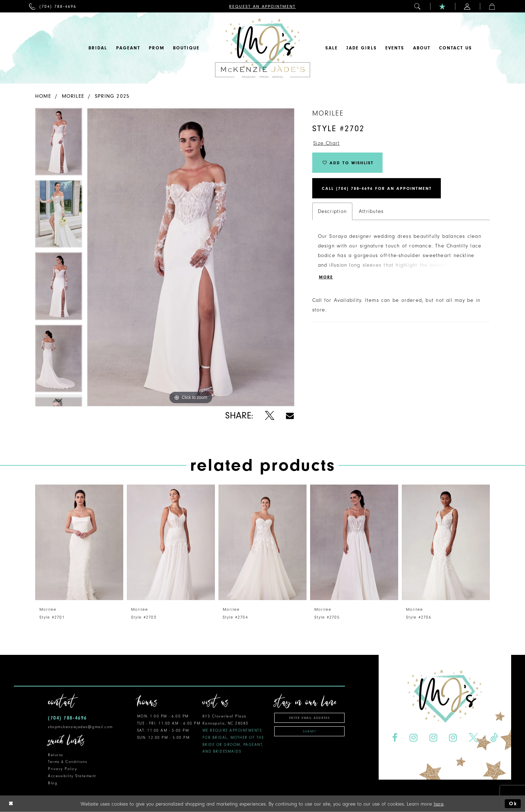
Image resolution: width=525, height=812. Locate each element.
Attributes (371, 211)
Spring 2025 (112, 96)
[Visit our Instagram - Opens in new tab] (413, 738)
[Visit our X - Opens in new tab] (474, 738)
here (439, 804)
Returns (56, 755)
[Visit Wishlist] (443, 6)
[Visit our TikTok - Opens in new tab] (494, 738)
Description (332, 211)
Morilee (73, 96)
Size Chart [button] (326, 143)
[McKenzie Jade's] (262, 48)
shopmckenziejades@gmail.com (80, 727)
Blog (53, 783)
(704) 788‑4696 (67, 718)
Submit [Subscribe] (310, 731)
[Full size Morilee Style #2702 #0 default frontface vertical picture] (191, 257)
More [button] (326, 277)
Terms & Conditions (67, 762)
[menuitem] (53, 6)
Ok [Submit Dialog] (513, 804)
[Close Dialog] (11, 804)
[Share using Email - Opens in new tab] (290, 416)
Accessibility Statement (72, 776)
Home (43, 96)
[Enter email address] (309, 718)
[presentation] (79, 542)
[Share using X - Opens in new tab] (269, 416)
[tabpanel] (59, 144)
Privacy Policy (63, 769)
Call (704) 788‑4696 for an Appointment (377, 188)
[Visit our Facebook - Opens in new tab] (395, 738)
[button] (418, 6)
